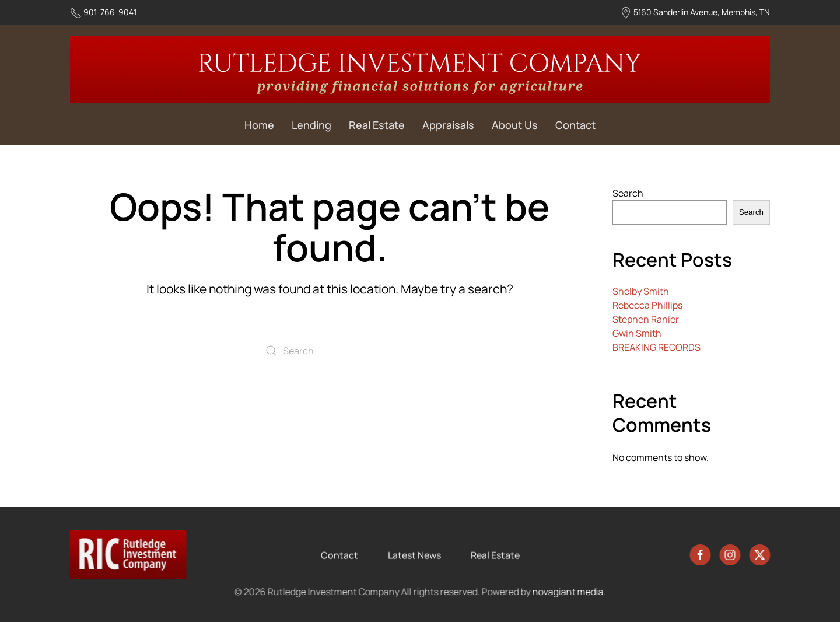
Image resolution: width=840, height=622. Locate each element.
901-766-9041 (110, 12)
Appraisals (448, 125)
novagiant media (567, 592)
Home (259, 125)
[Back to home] (420, 70)
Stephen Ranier (646, 319)
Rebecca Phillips (647, 305)
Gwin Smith (637, 333)
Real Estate (377, 125)
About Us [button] (515, 125)
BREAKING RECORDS (657, 347)
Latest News (414, 555)
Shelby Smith (641, 291)
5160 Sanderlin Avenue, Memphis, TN (702, 12)
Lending (311, 125)
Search (628, 193)
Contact (575, 125)
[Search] (330, 351)
